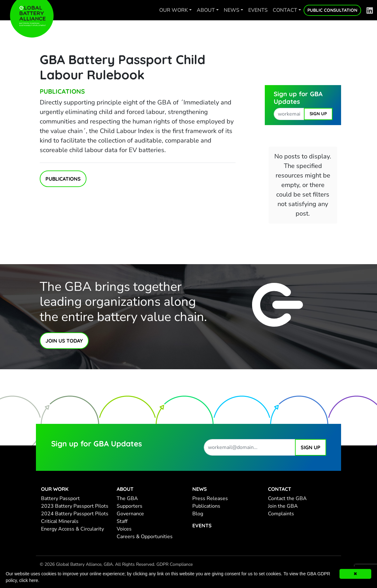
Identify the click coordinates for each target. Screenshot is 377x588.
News (232, 10)
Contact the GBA (287, 498)
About (206, 10)
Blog (198, 514)
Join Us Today (64, 341)
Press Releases (210, 498)
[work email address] (289, 114)
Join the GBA (283, 506)
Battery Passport (60, 498)
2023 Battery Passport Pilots (75, 506)
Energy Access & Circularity (72, 529)
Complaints (281, 514)
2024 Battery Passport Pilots (75, 514)
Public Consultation (332, 10)
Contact (285, 10)
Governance (130, 514)
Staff (122, 521)
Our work (174, 10)
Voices (124, 529)
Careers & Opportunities (145, 537)
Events (258, 10)
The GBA (127, 498)
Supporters (130, 506)
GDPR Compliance (175, 564)
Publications (62, 91)
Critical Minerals (60, 521)
